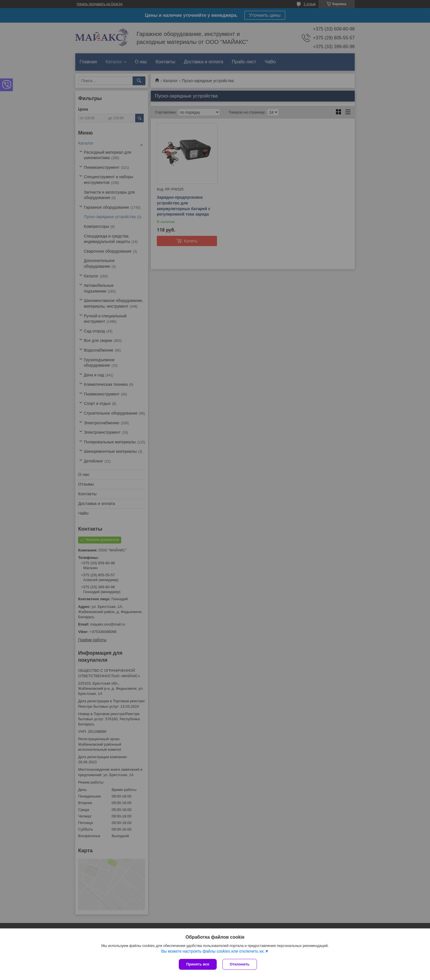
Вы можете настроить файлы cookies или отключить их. (213, 951)
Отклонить (240, 964)
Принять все (198, 964)
